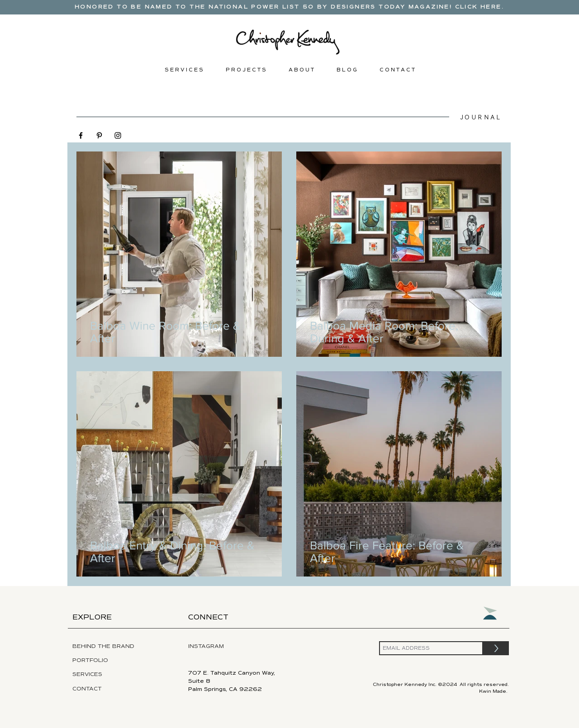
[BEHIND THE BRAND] (112, 647)
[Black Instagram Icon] (118, 135)
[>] (496, 648)
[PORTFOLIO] (110, 661)
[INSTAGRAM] (228, 647)
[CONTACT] (94, 689)
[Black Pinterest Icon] (99, 135)
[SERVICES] (113, 675)
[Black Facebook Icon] (81, 135)
